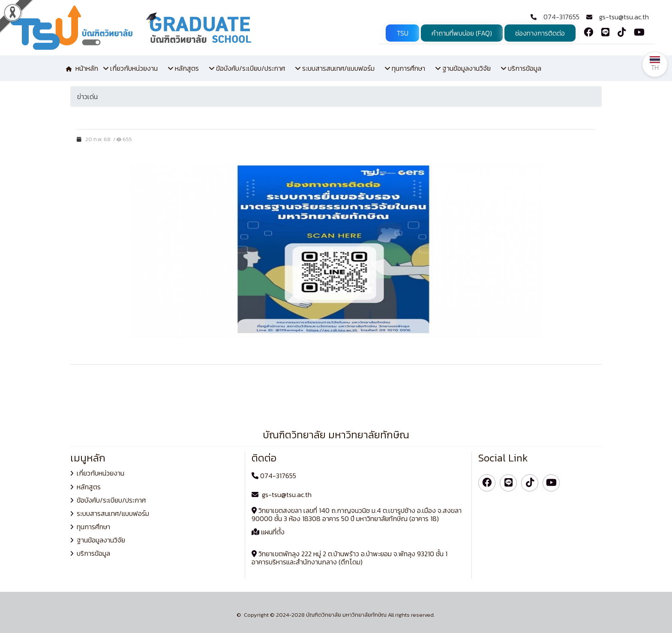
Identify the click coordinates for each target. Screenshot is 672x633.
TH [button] (655, 64)
